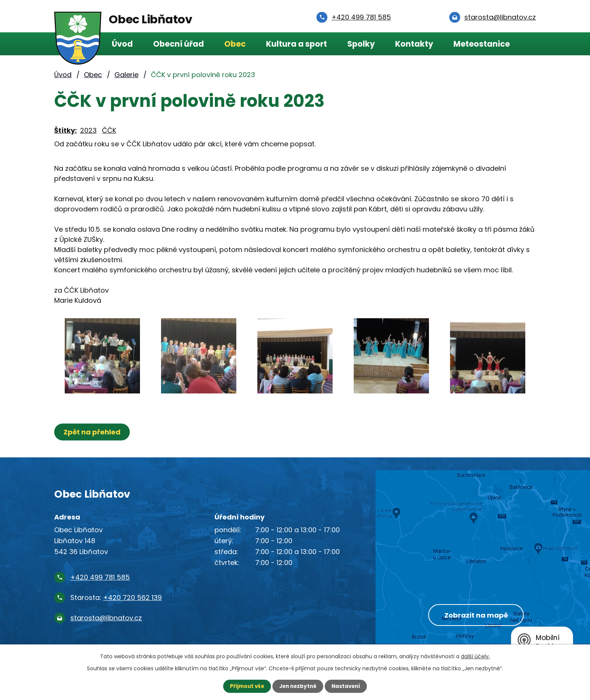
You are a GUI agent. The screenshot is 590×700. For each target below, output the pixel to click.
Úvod (122, 44)
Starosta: (116, 598)
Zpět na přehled (93, 432)
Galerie (126, 75)
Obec (235, 44)
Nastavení (348, 686)
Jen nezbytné (298, 686)
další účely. (475, 656)
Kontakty (414, 44)
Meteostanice (482, 44)
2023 (88, 130)
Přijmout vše (245, 686)
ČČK (109, 130)
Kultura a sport (297, 44)
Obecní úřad (179, 44)
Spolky (361, 44)
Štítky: (65, 130)
